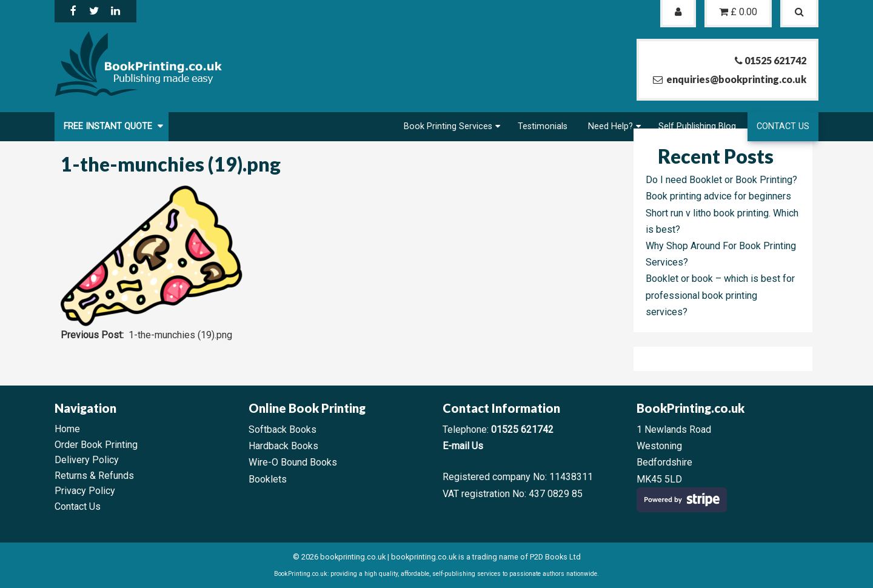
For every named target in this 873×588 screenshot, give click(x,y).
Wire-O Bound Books (293, 462)
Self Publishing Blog (697, 126)
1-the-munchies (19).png (180, 335)
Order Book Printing (96, 445)
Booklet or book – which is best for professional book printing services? (720, 295)
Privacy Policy (85, 491)
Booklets (268, 479)
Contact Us (783, 126)
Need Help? (610, 126)
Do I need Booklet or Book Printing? (721, 180)
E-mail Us (463, 446)
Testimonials (543, 126)
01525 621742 (522, 429)
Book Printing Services (448, 126)
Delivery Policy (87, 460)
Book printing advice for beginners (718, 196)
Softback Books (283, 429)
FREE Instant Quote (109, 126)
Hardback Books (283, 446)
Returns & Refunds (94, 476)
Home (67, 429)
